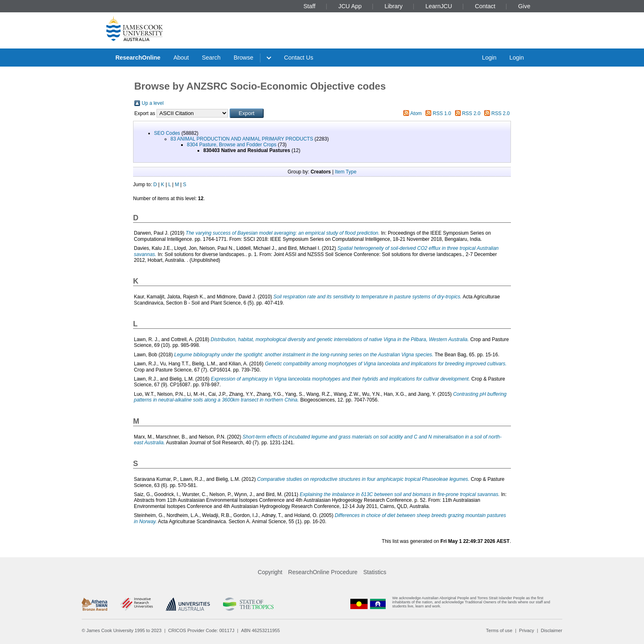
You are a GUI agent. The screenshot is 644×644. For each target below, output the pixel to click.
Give (524, 6)
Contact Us (299, 58)
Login (489, 58)
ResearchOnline (138, 58)
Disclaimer (552, 630)
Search (211, 58)
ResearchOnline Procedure (323, 572)
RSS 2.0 (471, 113)
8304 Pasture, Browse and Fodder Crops (232, 145)
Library (393, 6)
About (181, 58)
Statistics (375, 572)
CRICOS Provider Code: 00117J (201, 630)
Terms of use (499, 630)
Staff (309, 6)
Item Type (345, 172)
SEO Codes (167, 133)
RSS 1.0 (442, 113)
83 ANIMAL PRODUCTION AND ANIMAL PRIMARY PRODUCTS (242, 139)
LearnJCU (439, 6)
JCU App (350, 6)
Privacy (527, 630)
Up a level (153, 103)
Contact (485, 6)
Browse (244, 58)
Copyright (270, 572)
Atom (416, 113)
